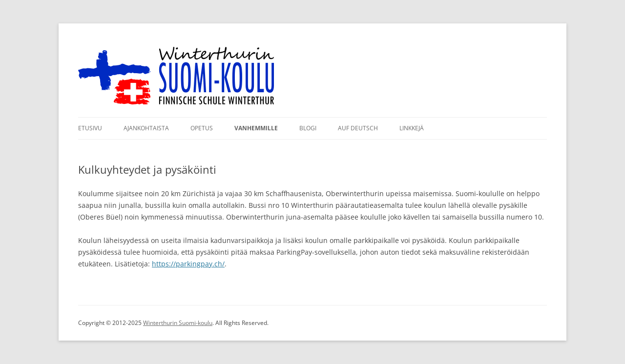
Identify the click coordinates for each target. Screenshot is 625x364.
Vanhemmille (256, 128)
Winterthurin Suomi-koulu (178, 323)
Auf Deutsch (358, 128)
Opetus (202, 128)
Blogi (308, 128)
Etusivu (90, 128)
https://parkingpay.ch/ (188, 264)
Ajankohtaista (146, 128)
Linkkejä (412, 128)
